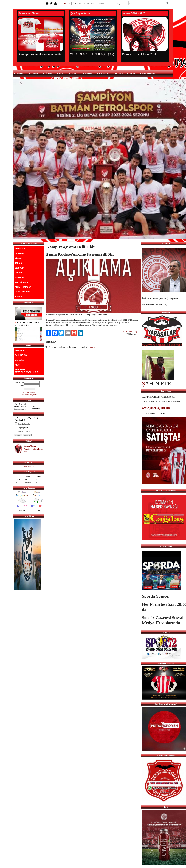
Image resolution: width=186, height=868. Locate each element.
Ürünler (49, 73)
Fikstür (18, 296)
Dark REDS (21, 355)
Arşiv (136, 331)
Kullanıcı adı (19, 382)
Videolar (35, 73)
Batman (88, 73)
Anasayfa (21, 73)
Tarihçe (19, 273)
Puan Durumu (22, 292)
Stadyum (19, 268)
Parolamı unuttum (29, 392)
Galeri (62, 73)
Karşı (17, 365)
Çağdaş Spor (21, 428)
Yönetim (19, 277)
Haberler (19, 253)
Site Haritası (29, 467)
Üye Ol (67, 3)
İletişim (19, 263)
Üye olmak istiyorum (29, 395)
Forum (132, 73)
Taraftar (75, 73)
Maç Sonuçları (105, 73)
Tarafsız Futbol (22, 432)
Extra (120, 73)
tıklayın (93, 347)
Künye (18, 258)
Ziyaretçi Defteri (149, 73)
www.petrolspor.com (156, 408)
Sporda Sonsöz (22, 424)
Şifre (22, 385)
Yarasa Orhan (30, 446)
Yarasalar (20, 350)
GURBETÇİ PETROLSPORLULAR (26, 371)
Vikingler (19, 360)
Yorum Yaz (127, 331)
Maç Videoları (22, 282)
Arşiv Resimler (23, 287)
